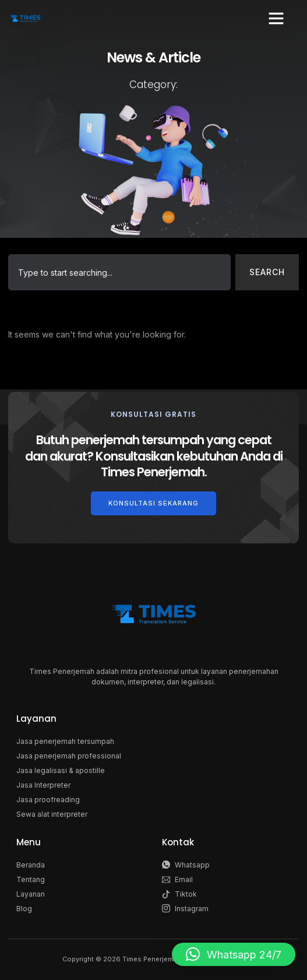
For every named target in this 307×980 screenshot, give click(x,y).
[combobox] (119, 272)
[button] (276, 18)
